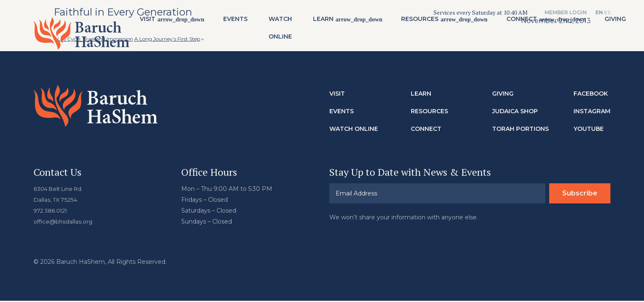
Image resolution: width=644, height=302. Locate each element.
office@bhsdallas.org (64, 216)
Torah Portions (520, 124)
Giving (503, 89)
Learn (339, 21)
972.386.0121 (52, 206)
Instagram (592, 106)
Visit (163, 21)
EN (599, 12)
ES (607, 12)
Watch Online (296, 30)
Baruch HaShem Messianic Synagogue (89, 33)
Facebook (591, 89)
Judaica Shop (515, 106)
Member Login (566, 12)
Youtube (589, 124)
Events (251, 21)
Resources (436, 21)
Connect (538, 21)
